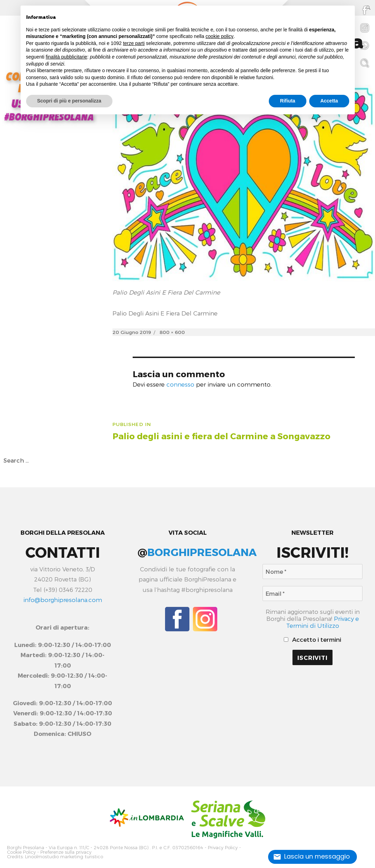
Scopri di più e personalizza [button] (69, 101)
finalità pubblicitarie (66, 57)
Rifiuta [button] (288, 101)
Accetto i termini (312, 639)
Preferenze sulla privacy (66, 852)
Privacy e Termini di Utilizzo (323, 622)
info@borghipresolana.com (63, 600)
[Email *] (312, 593)
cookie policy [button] (219, 36)
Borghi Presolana (26, 848)
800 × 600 (172, 332)
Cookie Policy (21, 852)
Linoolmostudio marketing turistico (64, 857)
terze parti (134, 43)
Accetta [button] (329, 101)
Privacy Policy (223, 848)
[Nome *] (312, 572)
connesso (180, 384)
